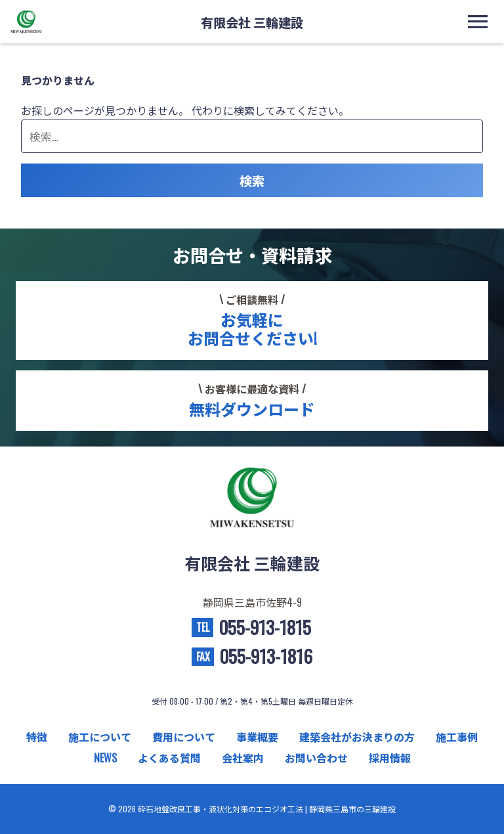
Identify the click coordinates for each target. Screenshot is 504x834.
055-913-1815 (265, 627)
